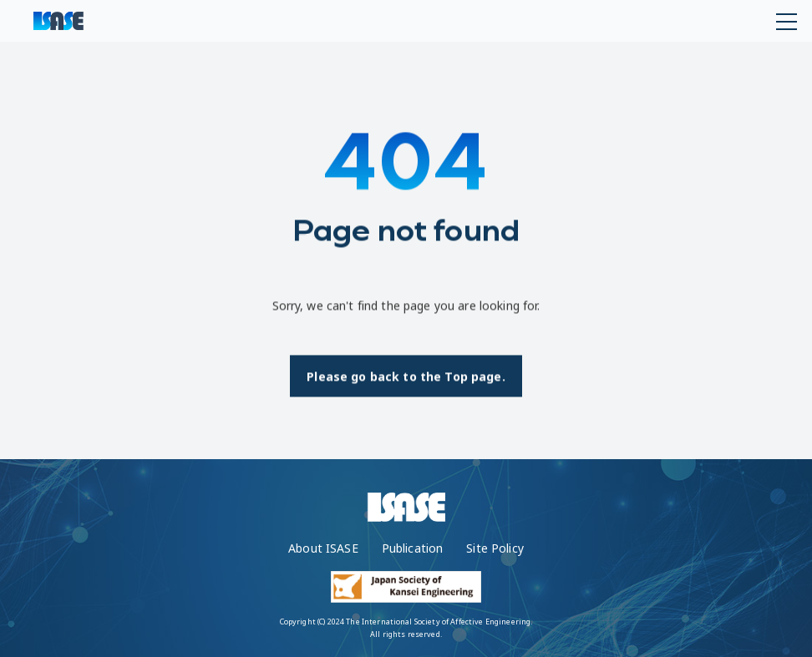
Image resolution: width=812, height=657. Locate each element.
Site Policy (495, 548)
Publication (413, 548)
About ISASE (323, 548)
